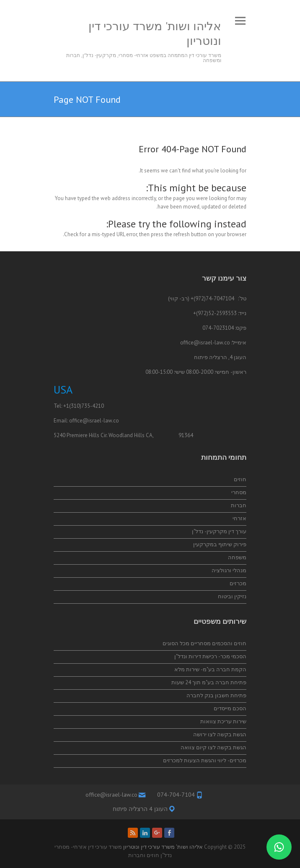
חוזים (240, 479)
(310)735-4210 (87, 406)
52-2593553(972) (216, 313)
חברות (239, 505)
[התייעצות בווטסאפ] (279, 847)
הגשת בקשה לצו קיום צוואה (213, 747)
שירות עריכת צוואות (223, 721)
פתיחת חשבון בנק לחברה (216, 695)
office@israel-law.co (205, 343)
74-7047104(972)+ (212, 298)
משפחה (237, 557)
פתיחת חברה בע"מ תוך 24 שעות (209, 682)
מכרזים (238, 583)
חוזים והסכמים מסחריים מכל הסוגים (204, 643)
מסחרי (239, 492)
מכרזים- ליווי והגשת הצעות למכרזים (205, 760)
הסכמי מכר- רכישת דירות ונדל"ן (210, 656)
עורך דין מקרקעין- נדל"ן (219, 531)
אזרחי (239, 518)
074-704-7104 (176, 795)
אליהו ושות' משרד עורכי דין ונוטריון (155, 33)
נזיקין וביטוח (232, 596)
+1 (66, 406)
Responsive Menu (240, 21)
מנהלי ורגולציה (229, 570)
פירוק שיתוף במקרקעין (220, 544)
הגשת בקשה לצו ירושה (220, 734)
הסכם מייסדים (230, 708)
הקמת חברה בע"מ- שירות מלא (210, 669)
